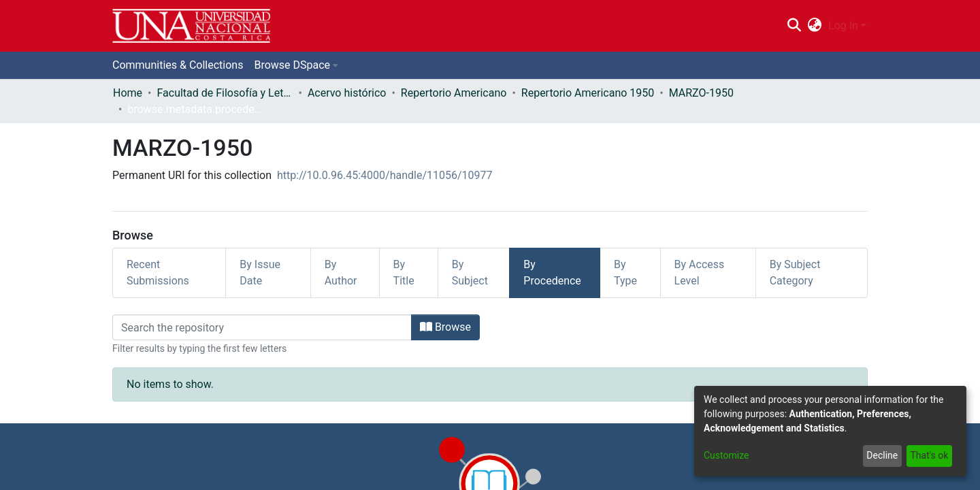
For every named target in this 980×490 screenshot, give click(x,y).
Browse (445, 327)
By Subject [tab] (470, 273)
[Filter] (262, 327)
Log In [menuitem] (843, 26)
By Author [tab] (341, 273)
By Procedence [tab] (552, 273)
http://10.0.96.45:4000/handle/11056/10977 (385, 175)
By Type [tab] (625, 273)
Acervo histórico (347, 93)
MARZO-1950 (701, 93)
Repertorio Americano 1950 (588, 93)
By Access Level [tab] (700, 273)
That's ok (929, 455)
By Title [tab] (404, 273)
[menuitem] (815, 26)
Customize (726, 455)
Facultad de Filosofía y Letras (225, 93)
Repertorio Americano (454, 93)
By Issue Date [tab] (260, 273)
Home (128, 93)
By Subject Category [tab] (795, 273)
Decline (882, 455)
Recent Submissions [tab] (158, 273)
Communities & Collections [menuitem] (178, 65)
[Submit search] (794, 26)
